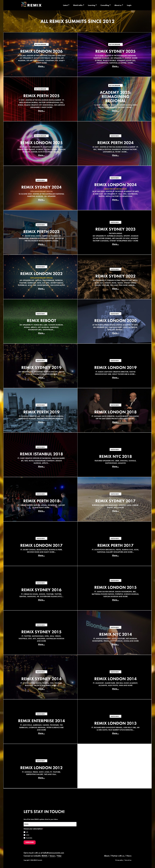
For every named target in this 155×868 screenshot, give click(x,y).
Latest (65, 5)
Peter (59, 856)
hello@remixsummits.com (53, 853)
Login (129, 5)
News (129, 856)
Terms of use (128, 860)
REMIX (45, 856)
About (107, 856)
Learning (92, 5)
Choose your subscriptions (33, 829)
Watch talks (78, 5)
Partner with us (118, 856)
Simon (52, 856)
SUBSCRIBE (30, 842)
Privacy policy (119, 860)
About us (118, 5)
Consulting (105, 5)
